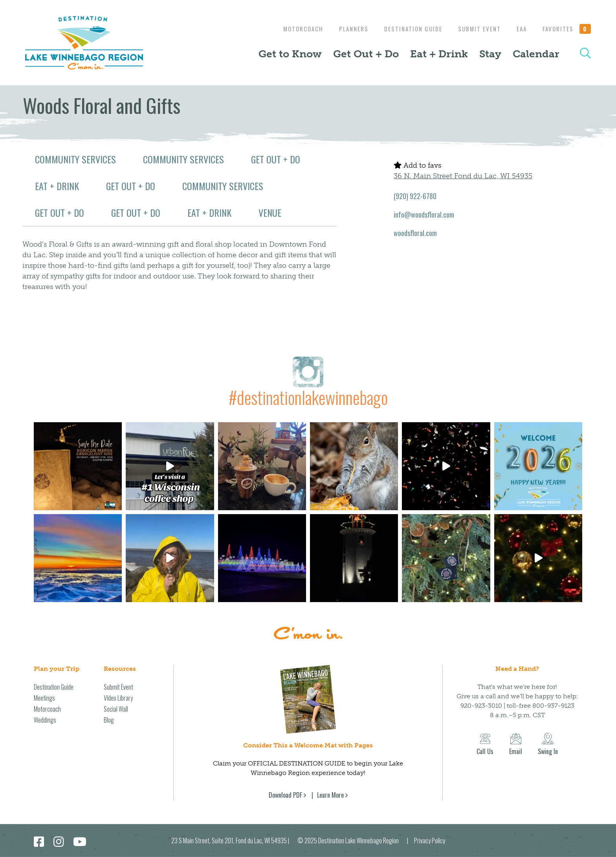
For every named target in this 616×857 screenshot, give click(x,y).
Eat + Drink (439, 54)
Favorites (567, 29)
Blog (109, 720)
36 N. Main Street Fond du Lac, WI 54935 (463, 176)
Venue (270, 212)
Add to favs (417, 165)
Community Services (75, 159)
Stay (490, 54)
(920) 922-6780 (415, 196)
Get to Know (290, 54)
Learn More (330, 795)
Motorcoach (293, 29)
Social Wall (116, 709)
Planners (346, 29)
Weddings (45, 720)
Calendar (536, 54)
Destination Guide (407, 29)
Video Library (118, 698)
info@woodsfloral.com (424, 214)
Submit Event (476, 29)
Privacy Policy (430, 841)
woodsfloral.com (415, 233)
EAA (520, 29)
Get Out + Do (366, 54)
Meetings (44, 698)
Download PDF (285, 795)
